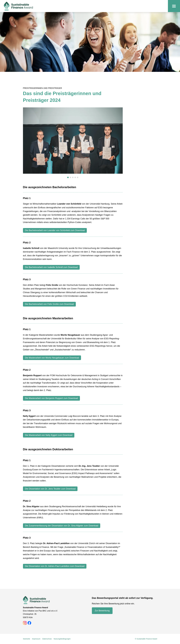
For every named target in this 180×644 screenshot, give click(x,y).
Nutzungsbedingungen (62, 639)
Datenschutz (47, 639)
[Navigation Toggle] (174, 6)
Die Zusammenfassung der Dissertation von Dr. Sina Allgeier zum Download (62, 526)
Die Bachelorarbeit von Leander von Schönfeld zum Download (55, 230)
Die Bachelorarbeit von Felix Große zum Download (49, 304)
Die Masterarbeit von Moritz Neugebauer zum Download (52, 358)
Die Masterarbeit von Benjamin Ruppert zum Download (51, 398)
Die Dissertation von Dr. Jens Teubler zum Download (50, 489)
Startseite (27, 639)
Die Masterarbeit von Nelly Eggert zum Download (49, 435)
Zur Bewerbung (102, 611)
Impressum (36, 639)
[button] (68, 177)
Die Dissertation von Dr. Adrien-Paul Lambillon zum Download (55, 566)
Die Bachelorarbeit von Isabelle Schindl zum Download (51, 267)
